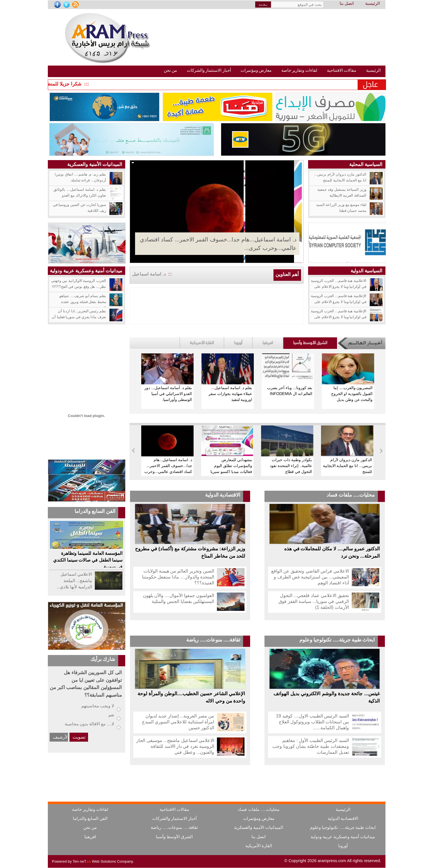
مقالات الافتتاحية (174, 809)
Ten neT (82, 861)
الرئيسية (373, 3)
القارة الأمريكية (202, 342)
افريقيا (268, 342)
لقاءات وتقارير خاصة (90, 809)
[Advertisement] (87, 352)
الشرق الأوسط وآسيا (310, 342)
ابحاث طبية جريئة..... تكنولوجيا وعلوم (337, 640)
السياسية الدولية (367, 271)
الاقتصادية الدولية (223, 495)
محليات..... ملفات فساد (351, 495)
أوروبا (238, 342)
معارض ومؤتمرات (259, 818)
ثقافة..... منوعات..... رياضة (213, 640)
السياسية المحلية (366, 164)
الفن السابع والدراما (90, 818)
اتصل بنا (347, 3)
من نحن (90, 827)
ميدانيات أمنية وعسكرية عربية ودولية (86, 271)
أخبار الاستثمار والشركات (174, 818)
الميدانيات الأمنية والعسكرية (95, 164)
